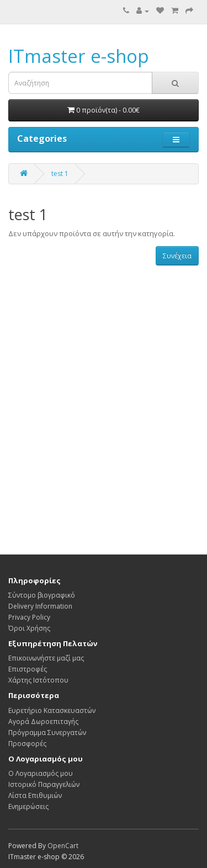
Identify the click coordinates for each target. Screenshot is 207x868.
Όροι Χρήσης (29, 628)
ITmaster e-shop (79, 56)
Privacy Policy (29, 617)
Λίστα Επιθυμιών (35, 795)
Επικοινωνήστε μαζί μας (46, 658)
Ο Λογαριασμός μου (41, 773)
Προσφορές (27, 744)
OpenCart (63, 846)
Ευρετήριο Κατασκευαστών (52, 710)
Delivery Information (40, 606)
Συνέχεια (177, 256)
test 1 (60, 174)
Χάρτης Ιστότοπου (38, 680)
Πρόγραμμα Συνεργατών (47, 733)
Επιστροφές (28, 669)
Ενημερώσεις (28, 806)
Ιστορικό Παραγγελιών (44, 784)
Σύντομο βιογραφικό (42, 595)
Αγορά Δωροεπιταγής (43, 721)
